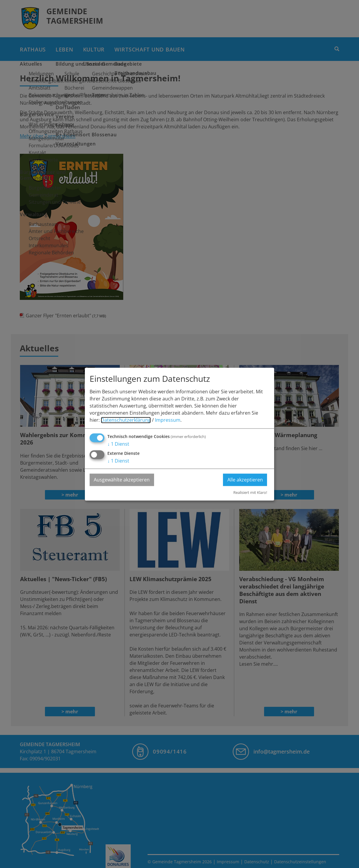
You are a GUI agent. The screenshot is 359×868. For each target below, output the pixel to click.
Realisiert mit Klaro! (250, 493)
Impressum (168, 420)
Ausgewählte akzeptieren (122, 480)
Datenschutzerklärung (126, 420)
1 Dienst (118, 444)
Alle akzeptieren (245, 480)
